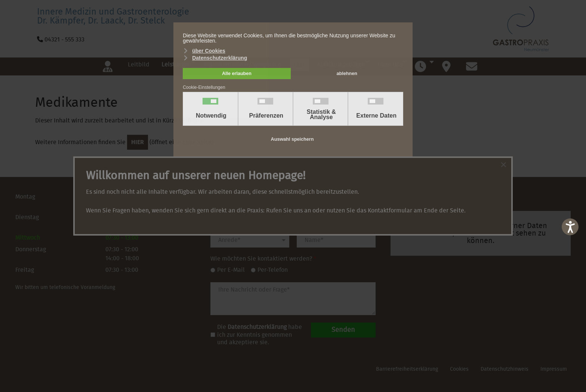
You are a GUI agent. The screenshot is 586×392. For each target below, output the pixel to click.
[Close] (503, 165)
